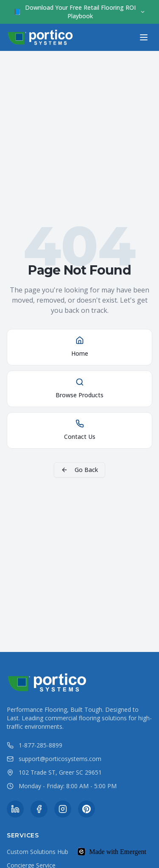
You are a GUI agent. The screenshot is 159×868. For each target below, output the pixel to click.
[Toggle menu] (144, 37)
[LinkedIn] (15, 809)
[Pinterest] (86, 809)
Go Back (79, 470)
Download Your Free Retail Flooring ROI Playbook (79, 12)
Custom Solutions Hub (38, 852)
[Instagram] (63, 809)
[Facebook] (39, 809)
